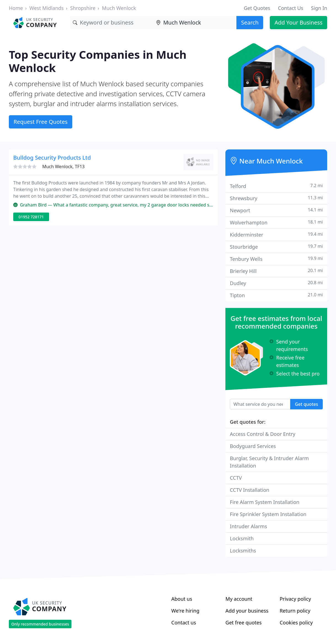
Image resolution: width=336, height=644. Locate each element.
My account (239, 599)
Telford (276, 186)
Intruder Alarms (248, 526)
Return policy (295, 611)
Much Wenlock (119, 8)
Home (16, 8)
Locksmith (242, 538)
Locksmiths (243, 551)
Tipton (276, 295)
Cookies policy (296, 622)
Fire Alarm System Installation (265, 502)
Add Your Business (298, 22)
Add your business (247, 611)
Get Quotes (257, 8)
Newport (276, 210)
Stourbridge (276, 247)
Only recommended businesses (40, 624)
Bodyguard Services (253, 446)
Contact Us (291, 8)
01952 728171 (31, 217)
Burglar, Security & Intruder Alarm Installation (269, 462)
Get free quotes (243, 622)
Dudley (276, 283)
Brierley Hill (276, 271)
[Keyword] (112, 23)
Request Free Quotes (41, 122)
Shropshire (83, 8)
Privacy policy (295, 599)
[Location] (195, 23)
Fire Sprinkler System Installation (268, 514)
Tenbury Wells (276, 259)
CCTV (236, 478)
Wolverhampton (276, 222)
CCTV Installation (250, 490)
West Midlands (47, 8)
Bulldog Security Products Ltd (52, 158)
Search (250, 22)
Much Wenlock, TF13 (63, 167)
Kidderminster (276, 234)
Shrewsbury (276, 198)
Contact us (184, 622)
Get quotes (306, 404)
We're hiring (185, 611)
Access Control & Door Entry (262, 434)
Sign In (319, 8)
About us (182, 599)
